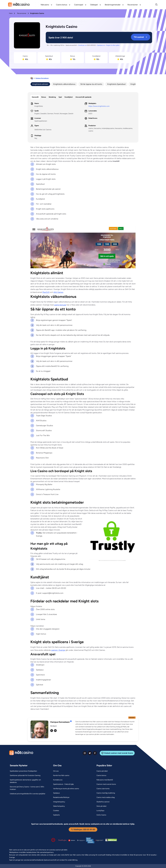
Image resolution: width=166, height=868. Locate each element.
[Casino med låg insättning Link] (106, 793)
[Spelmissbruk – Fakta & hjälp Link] (63, 784)
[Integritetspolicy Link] (59, 802)
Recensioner (22, 13)
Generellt (35, 97)
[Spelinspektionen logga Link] (90, 840)
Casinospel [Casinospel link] (79, 5)
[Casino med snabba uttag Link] (106, 797)
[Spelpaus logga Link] (72, 840)
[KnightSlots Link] (27, 36)
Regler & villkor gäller (113, 45)
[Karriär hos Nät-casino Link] (61, 775)
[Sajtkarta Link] (56, 815)
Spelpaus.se (101, 45)
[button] (105, 728)
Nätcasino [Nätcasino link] (45, 5)
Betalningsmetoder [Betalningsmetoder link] (113, 5)
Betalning (52, 97)
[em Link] (55, 731)
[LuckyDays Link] (100, 811)
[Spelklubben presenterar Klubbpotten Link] (23, 771)
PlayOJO (46, 292)
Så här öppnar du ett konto (91, 84)
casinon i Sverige (58, 650)
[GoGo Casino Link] (101, 815)
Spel (60, 97)
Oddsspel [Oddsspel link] (94, 5)
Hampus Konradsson (42, 78)
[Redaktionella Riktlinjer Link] (61, 797)
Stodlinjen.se (82, 45)
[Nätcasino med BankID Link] (105, 780)
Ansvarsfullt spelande (83, 97)
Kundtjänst (69, 97)
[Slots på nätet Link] (101, 806)
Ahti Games (58, 292)
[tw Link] (52, 731)
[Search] (155, 5)
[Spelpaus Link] (56, 793)
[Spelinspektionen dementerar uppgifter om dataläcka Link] (29, 781)
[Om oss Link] (56, 771)
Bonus (44, 97)
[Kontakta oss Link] (58, 780)
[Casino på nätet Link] (102, 771)
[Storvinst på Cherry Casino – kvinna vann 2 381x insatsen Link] (29, 788)
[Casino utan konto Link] (103, 789)
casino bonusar (60, 305)
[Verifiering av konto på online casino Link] (66, 789)
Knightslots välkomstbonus (64, 84)
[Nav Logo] (19, 5)
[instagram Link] (85, 753)
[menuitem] (47, 5)
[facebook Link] (95, 753)
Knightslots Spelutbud (116, 84)
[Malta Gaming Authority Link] (99, 840)
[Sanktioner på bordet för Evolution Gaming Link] (25, 775)
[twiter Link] (90, 753)
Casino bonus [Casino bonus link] (62, 5)
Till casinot (141, 37)
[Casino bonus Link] (101, 775)
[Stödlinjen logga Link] (62, 840)
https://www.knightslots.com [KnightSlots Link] (99, 106)
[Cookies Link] (56, 811)
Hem (11, 13)
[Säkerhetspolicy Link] (59, 806)
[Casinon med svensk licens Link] (106, 784)
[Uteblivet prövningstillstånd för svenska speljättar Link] (28, 794)
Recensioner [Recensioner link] (133, 5)
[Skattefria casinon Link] (103, 802)
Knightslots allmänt (40, 84)
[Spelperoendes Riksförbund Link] (81, 840)
